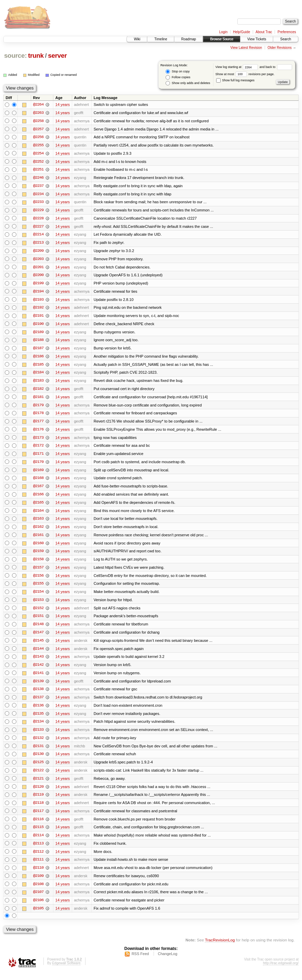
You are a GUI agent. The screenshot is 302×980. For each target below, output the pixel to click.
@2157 (38, 572)
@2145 (38, 646)
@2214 (38, 236)
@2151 (38, 621)
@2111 (38, 867)
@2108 (38, 892)
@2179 (38, 408)
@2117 (38, 818)
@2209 (38, 252)
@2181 (38, 400)
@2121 (38, 785)
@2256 (38, 137)
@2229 (38, 211)
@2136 (38, 711)
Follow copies (178, 77)
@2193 (38, 301)
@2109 (38, 883)
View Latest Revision (246, 48)
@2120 (38, 793)
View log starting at (238, 67)
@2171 (38, 457)
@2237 (38, 187)
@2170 (38, 465)
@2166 (38, 498)
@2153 (38, 605)
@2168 (38, 482)
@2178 (38, 416)
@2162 (38, 531)
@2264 (38, 105)
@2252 (38, 162)
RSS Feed (140, 962)
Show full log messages (235, 80)
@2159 (38, 555)
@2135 (38, 719)
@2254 (38, 154)
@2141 (38, 678)
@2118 (38, 810)
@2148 (38, 629)
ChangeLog (167, 962)
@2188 (38, 342)
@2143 (38, 662)
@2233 (38, 203)
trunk (36, 56)
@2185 (38, 367)
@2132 (38, 744)
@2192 (38, 309)
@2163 (38, 523)
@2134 (38, 728)
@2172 (38, 449)
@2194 (38, 293)
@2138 (38, 695)
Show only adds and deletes (188, 83)
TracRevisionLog (220, 948)
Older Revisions (280, 48)
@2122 (38, 777)
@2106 (38, 908)
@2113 (38, 851)
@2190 (38, 326)
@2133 (38, 736)
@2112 (38, 859)
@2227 (38, 227)
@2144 (38, 654)
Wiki (137, 39)
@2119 (38, 801)
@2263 (38, 113)
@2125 (38, 769)
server (57, 56)
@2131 (38, 752)
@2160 (38, 547)
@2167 (38, 490)
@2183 (38, 383)
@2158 (38, 564)
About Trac (264, 32)
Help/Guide (241, 32)
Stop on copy (178, 72)
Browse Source (222, 39)
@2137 (38, 703)
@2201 (38, 268)
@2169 (38, 473)
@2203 (38, 260)
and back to (276, 67)
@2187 (38, 350)
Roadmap (189, 39)
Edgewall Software (66, 971)
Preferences (287, 32)
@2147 (38, 637)
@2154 (38, 596)
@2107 (38, 900)
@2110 (38, 875)
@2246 (38, 178)
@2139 (38, 687)
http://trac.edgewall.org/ (281, 971)
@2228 (38, 219)
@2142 (38, 670)
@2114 (38, 842)
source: (15, 56)
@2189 (38, 334)
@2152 (38, 613)
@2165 (38, 506)
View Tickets (257, 39)
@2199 (38, 285)
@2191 (38, 318)
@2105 (38, 916)
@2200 (38, 277)
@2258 (38, 121)
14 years (63, 105)
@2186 (38, 359)
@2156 (38, 580)
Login (223, 32)
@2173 (38, 441)
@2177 (38, 424)
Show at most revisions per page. (245, 74)
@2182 (38, 391)
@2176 (38, 432)
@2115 (38, 834)
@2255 (38, 146)
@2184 (38, 375)
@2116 (38, 826)
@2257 (38, 129)
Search (286, 39)
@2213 (38, 244)
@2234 (38, 195)
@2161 (38, 539)
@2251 (38, 170)
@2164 (38, 514)
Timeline (161, 39)
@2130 (38, 760)
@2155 (38, 588)
